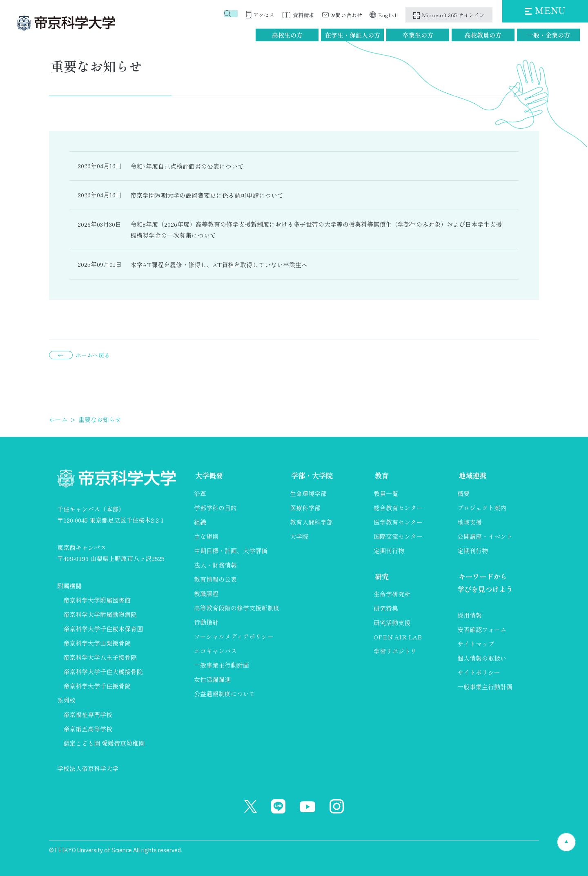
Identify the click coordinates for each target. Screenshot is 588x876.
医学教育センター (398, 522)
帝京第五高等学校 (88, 729)
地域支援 (470, 522)
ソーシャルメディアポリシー (234, 637)
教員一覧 (386, 494)
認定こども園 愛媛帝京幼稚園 (104, 743)
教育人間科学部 (311, 522)
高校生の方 (287, 35)
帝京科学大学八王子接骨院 (100, 657)
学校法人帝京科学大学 (88, 768)
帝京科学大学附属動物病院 (100, 614)
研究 (381, 577)
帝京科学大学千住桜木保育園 (103, 629)
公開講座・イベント (485, 537)
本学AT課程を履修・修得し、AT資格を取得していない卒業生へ (219, 265)
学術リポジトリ (395, 652)
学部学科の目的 (215, 508)
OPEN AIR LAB (398, 638)
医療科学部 (305, 508)
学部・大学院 (312, 476)
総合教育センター (398, 508)
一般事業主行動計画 (222, 665)
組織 (200, 522)
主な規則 (206, 537)
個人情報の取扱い (482, 659)
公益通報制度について (225, 694)
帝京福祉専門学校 (88, 714)
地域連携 (472, 476)
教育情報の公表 (215, 580)
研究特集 (386, 609)
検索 (232, 15)
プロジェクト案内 (482, 508)
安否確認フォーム (482, 631)
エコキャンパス (215, 651)
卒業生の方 (418, 35)
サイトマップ (476, 645)
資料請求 (303, 15)
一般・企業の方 (549, 35)
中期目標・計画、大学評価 (231, 551)
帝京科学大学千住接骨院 (97, 686)
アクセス (264, 15)
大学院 (299, 537)
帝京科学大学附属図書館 (97, 600)
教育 (381, 476)
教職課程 (206, 594)
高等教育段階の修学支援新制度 (237, 608)
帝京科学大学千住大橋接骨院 (103, 672)
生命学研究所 (392, 595)
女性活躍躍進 (212, 680)
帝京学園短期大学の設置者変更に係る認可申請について (207, 195)
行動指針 (206, 622)
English (388, 15)
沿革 (200, 494)
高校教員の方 (483, 35)
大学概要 (209, 476)
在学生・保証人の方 (353, 35)
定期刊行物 (389, 551)
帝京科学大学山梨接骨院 (97, 643)
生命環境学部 (308, 494)
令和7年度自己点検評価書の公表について (187, 166)
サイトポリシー (479, 674)
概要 (463, 494)
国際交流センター (398, 537)
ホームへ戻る (93, 355)
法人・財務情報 (215, 565)
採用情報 (470, 616)
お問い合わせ (346, 15)
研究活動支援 (392, 623)
